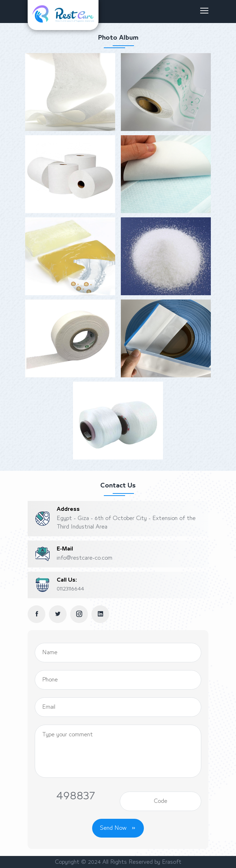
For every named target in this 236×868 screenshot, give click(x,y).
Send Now (118, 828)
